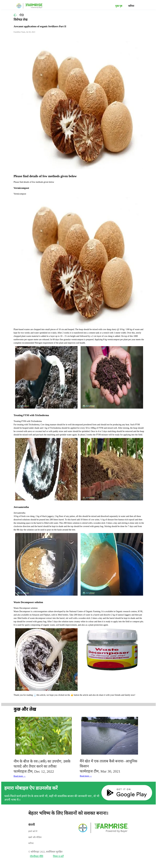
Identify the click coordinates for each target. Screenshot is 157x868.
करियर (131, 6)
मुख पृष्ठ (119, 6)
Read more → (20, 776)
